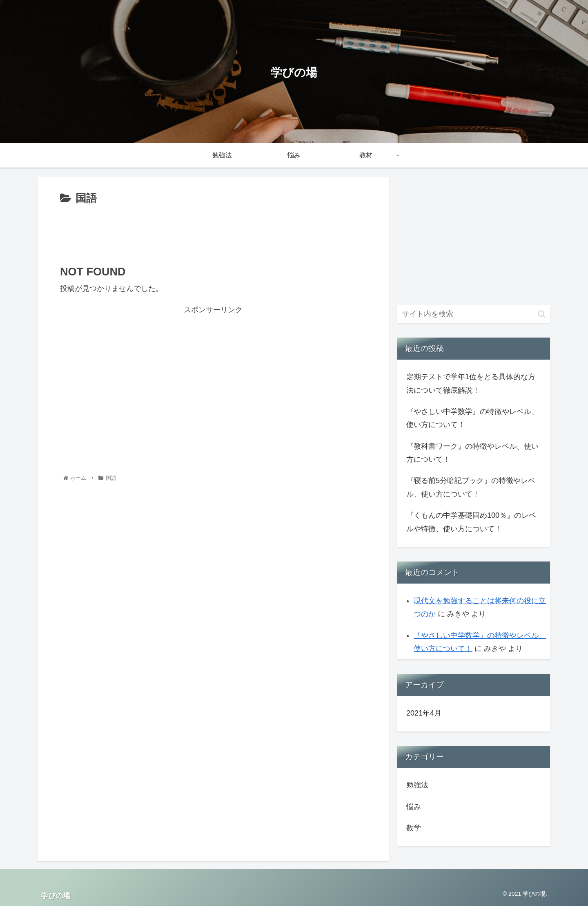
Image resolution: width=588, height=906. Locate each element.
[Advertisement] (213, 230)
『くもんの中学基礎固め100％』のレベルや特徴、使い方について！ (471, 522)
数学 (414, 828)
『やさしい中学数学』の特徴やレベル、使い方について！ (472, 418)
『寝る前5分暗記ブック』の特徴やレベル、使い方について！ (471, 487)
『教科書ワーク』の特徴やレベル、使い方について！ (472, 453)
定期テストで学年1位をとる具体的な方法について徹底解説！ (471, 383)
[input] (474, 314)
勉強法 (417, 785)
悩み (414, 807)
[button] (542, 314)
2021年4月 (424, 713)
